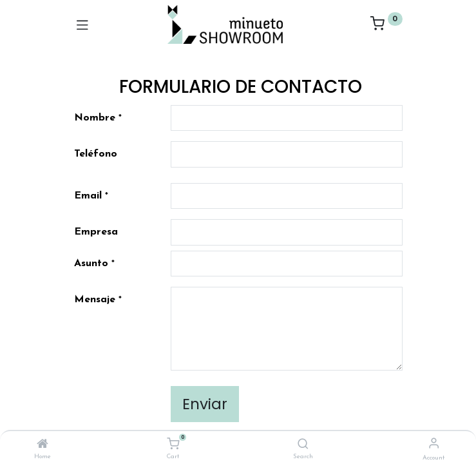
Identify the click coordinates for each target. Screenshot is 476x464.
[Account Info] (434, 444)
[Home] (43, 445)
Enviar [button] (205, 404)
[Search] (303, 445)
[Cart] (173, 444)
